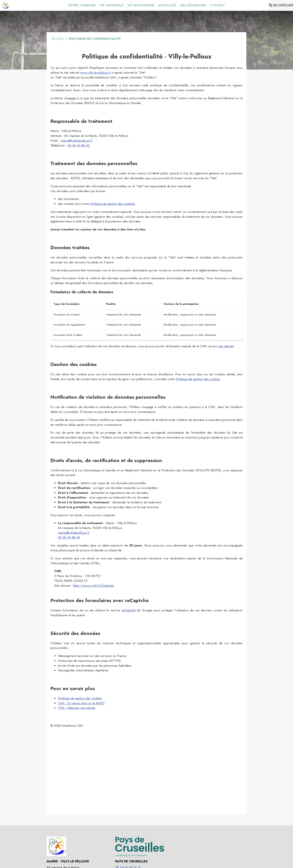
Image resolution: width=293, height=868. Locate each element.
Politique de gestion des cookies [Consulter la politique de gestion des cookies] (198, 379)
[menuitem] (82, 5)
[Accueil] (6, 5)
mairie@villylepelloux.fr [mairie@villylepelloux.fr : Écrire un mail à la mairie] (77, 141)
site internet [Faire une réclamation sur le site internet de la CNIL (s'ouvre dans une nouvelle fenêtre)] (226, 346)
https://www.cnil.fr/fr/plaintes (93, 586)
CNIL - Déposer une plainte (77, 708)
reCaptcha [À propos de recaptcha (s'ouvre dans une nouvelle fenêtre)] (128, 610)
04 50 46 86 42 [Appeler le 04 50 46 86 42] (79, 145)
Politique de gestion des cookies (112, 204)
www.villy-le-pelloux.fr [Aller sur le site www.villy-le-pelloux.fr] (95, 73)
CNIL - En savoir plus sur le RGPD (81, 703)
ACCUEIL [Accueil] (58, 39)
